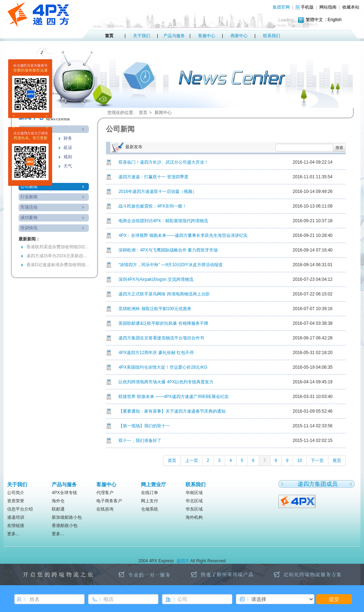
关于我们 (142, 36)
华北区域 (194, 501)
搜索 (339, 148)
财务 (68, 138)
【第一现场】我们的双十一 (144, 426)
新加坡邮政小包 (67, 517)
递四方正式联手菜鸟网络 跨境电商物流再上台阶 (164, 294)
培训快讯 (29, 228)
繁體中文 (314, 20)
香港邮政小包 (65, 526)
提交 (334, 599)
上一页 (192, 461)
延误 (68, 148)
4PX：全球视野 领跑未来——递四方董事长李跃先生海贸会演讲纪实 (183, 235)
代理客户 (105, 493)
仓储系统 (150, 509)
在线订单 (150, 493)
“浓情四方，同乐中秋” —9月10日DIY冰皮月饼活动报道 (170, 265)
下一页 (317, 461)
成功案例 (29, 218)
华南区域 (194, 493)
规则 (68, 157)
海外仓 (58, 501)
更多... (13, 534)
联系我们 (272, 36)
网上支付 (150, 501)
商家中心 (239, 36)
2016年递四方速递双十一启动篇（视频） (158, 191)
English (335, 20)
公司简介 (16, 493)
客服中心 (207, 36)
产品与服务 (174, 36)
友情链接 (16, 526)
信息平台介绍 (20, 509)
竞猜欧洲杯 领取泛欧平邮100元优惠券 (155, 309)
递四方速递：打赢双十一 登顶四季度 (153, 177)
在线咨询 (105, 509)
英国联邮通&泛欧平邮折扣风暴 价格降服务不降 (163, 323)
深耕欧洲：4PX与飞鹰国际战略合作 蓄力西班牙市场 (168, 250)
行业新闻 (29, 197)
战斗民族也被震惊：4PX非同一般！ (153, 206)
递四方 (183, 561)
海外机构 (194, 517)
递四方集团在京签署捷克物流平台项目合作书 (161, 338)
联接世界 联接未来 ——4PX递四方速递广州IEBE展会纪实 (174, 397)
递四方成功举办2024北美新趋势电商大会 (59, 256)
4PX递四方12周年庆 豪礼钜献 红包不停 (156, 353)
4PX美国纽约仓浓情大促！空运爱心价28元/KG (163, 367)
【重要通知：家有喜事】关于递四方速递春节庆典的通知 (172, 411)
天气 (68, 166)
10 (300, 461)
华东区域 (194, 509)
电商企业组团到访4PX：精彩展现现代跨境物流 (163, 221)
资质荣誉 (16, 501)
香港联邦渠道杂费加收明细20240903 (59, 247)
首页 (109, 36)
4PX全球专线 (64, 493)
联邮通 (58, 509)
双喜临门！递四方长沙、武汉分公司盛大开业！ (163, 162)
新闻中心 (163, 113)
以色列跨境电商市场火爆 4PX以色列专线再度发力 (166, 382)
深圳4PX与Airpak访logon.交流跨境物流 (156, 279)
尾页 (337, 461)
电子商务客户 (109, 501)
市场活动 (29, 207)
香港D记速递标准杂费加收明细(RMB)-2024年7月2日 (59, 265)
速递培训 (16, 517)
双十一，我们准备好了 (140, 441)
